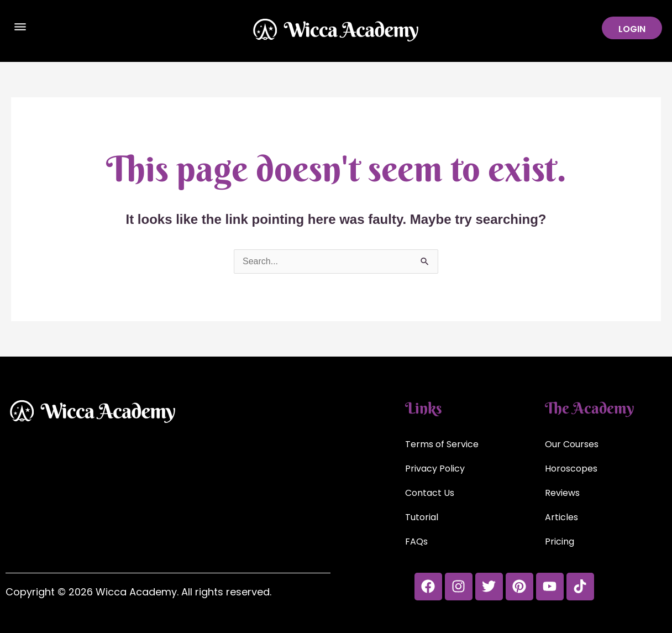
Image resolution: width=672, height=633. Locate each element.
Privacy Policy (435, 469)
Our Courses (572, 444)
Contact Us (430, 493)
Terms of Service (442, 444)
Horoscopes (571, 469)
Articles (561, 517)
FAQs (416, 542)
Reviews (562, 493)
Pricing (560, 542)
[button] (20, 28)
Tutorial (422, 517)
